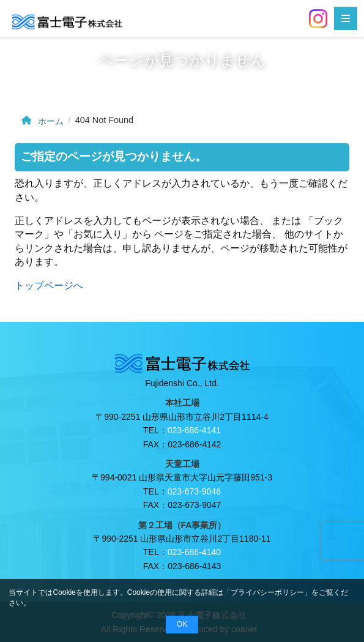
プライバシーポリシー (267, 592)
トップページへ (49, 286)
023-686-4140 (194, 552)
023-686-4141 (194, 430)
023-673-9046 (194, 491)
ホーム (41, 121)
